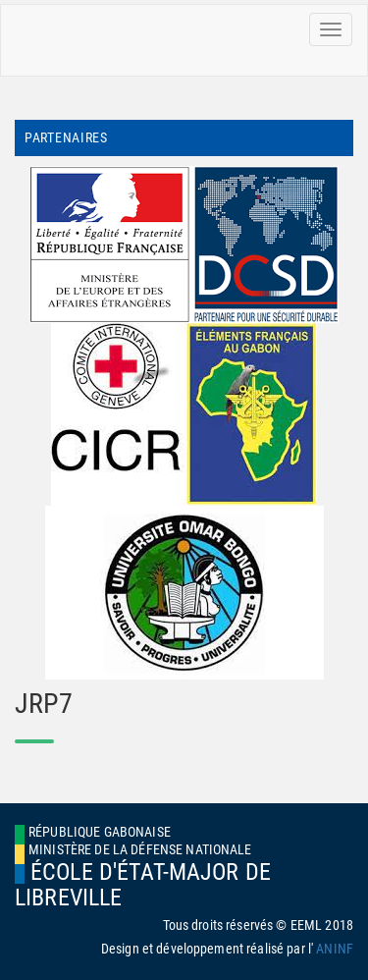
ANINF (335, 949)
